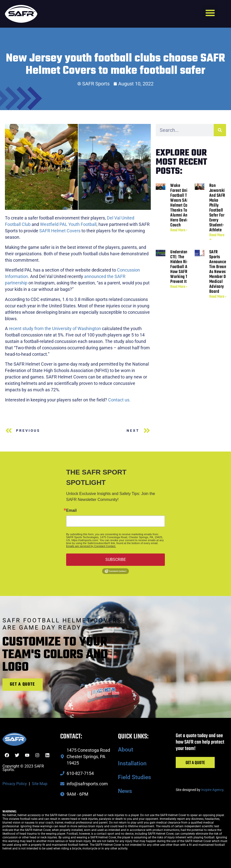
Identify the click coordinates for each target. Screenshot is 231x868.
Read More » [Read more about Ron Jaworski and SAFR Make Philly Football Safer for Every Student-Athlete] (217, 237)
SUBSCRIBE (116, 560)
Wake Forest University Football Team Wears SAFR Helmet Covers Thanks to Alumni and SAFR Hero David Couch (185, 206)
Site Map (40, 784)
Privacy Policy (15, 784)
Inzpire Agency (212, 790)
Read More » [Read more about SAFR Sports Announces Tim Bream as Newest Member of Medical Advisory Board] (218, 297)
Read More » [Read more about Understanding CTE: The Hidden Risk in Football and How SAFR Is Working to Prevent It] (179, 287)
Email (71, 511)
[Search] (220, 130)
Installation (132, 763)
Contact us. (119, 400)
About (126, 750)
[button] (210, 13)
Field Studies (135, 777)
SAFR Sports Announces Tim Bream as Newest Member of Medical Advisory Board (219, 272)
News (125, 791)
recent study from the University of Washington (55, 328)
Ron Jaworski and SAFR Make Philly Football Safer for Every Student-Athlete (217, 208)
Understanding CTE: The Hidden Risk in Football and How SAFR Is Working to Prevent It (183, 267)
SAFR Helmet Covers (60, 231)
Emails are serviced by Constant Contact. (91, 546)
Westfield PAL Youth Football (68, 224)
